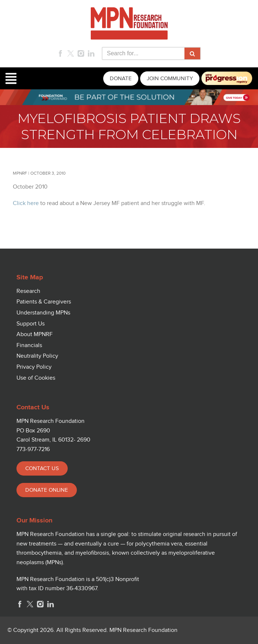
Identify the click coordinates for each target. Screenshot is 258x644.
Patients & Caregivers (44, 302)
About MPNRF (35, 334)
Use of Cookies (36, 378)
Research (28, 291)
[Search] (143, 53)
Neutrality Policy (37, 356)
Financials (29, 345)
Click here (26, 203)
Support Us (31, 324)
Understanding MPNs (43, 313)
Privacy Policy (34, 367)
